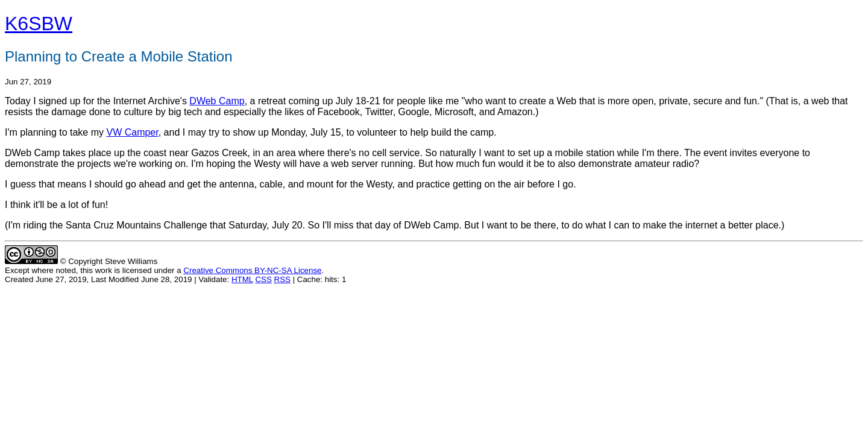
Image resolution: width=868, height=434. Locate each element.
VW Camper (132, 132)
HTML (242, 279)
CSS (263, 279)
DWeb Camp (217, 101)
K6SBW (39, 24)
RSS (282, 279)
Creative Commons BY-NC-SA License (252, 270)
